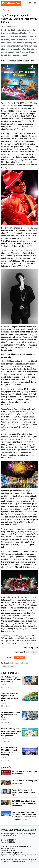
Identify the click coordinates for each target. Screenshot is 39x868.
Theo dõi (10, 658)
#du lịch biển (25, 663)
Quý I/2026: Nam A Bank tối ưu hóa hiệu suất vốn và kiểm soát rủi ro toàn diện (24, 803)
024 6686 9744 (13, 840)
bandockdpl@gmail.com (14, 853)
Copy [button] (26, 652)
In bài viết (34, 652)
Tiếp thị (5, 10)
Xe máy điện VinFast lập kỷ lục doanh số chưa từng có (10, 715)
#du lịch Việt (15, 663)
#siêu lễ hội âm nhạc (9, 667)
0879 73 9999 (11, 851)
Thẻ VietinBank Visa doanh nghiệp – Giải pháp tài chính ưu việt (11, 679)
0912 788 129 (11, 842)
